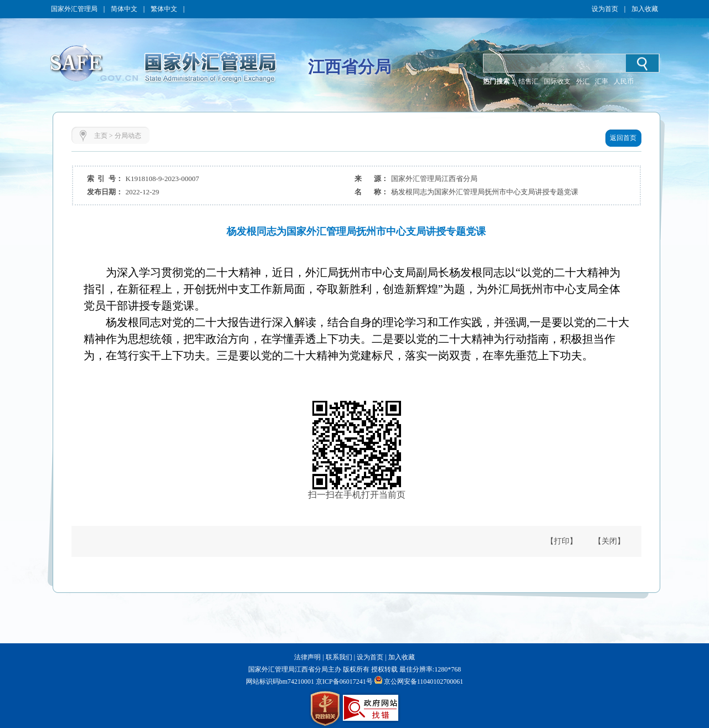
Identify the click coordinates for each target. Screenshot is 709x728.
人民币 (624, 81)
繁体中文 (164, 9)
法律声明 (307, 657)
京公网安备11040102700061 (424, 681)
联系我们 (339, 657)
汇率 (602, 81)
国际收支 (557, 81)
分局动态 (128, 136)
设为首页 (605, 9)
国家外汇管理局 (74, 9)
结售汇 (528, 81)
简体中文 (124, 9)
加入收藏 (645, 9)
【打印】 (562, 541)
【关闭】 (609, 541)
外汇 (583, 81)
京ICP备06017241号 (343, 681)
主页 (101, 136)
